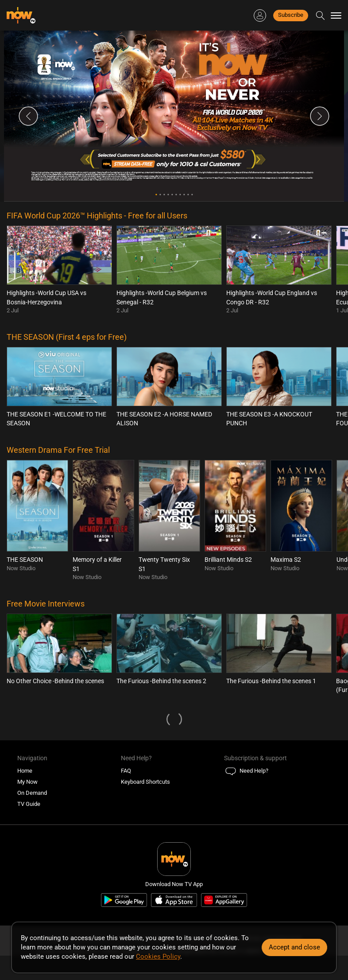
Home (25, 771)
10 (192, 195)
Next (320, 116)
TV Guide (29, 804)
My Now (27, 782)
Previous (28, 116)
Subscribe (291, 15)
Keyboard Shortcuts (145, 782)
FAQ (126, 771)
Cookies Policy (158, 957)
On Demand (32, 793)
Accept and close (294, 947)
